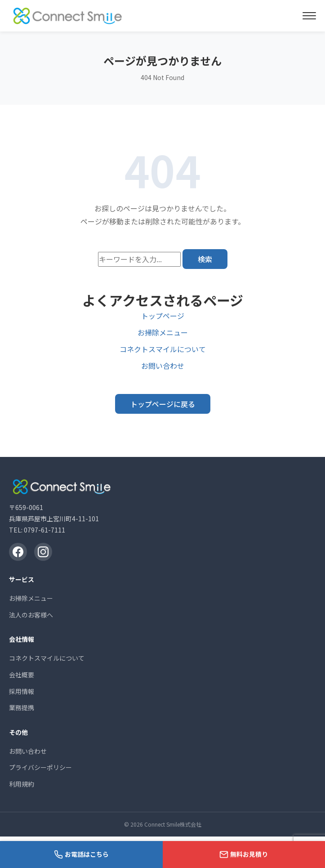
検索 (205, 259)
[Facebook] (18, 552)
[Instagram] (43, 552)
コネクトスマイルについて (163, 349)
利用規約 (22, 784)
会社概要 (22, 675)
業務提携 (22, 707)
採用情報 (22, 691)
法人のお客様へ (31, 615)
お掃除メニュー (163, 332)
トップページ (163, 316)
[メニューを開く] (309, 16)
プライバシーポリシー (40, 767)
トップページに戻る (163, 404)
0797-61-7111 (45, 530)
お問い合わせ (163, 366)
